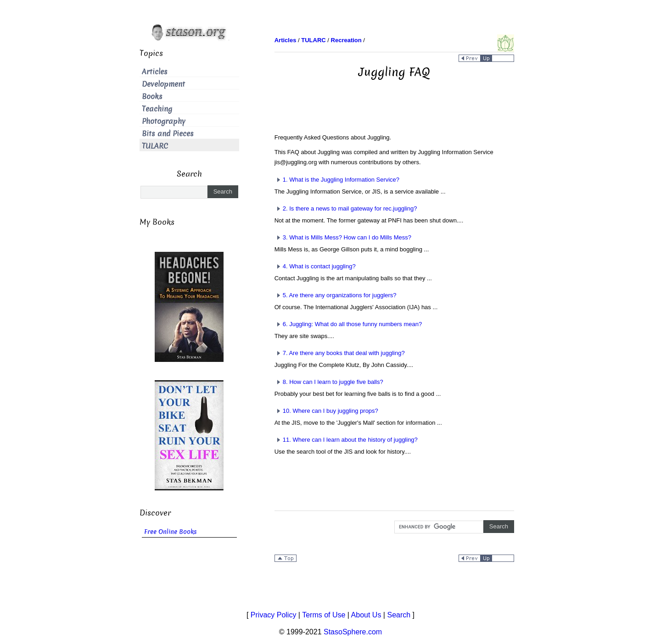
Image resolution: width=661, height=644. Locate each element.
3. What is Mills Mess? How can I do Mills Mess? (343, 237)
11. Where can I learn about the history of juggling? (346, 440)
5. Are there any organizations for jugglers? (336, 295)
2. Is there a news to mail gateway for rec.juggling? (346, 208)
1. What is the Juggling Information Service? (337, 180)
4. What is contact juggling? (315, 266)
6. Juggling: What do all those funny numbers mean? (348, 324)
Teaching (157, 109)
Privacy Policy (274, 615)
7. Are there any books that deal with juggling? (340, 353)
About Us (366, 615)
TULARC (155, 146)
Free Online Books (171, 532)
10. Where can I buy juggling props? (326, 411)
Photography (164, 121)
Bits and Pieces (168, 134)
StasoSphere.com (353, 632)
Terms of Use (324, 615)
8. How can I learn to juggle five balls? (329, 382)
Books (152, 97)
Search (399, 615)
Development (163, 84)
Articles (155, 72)
